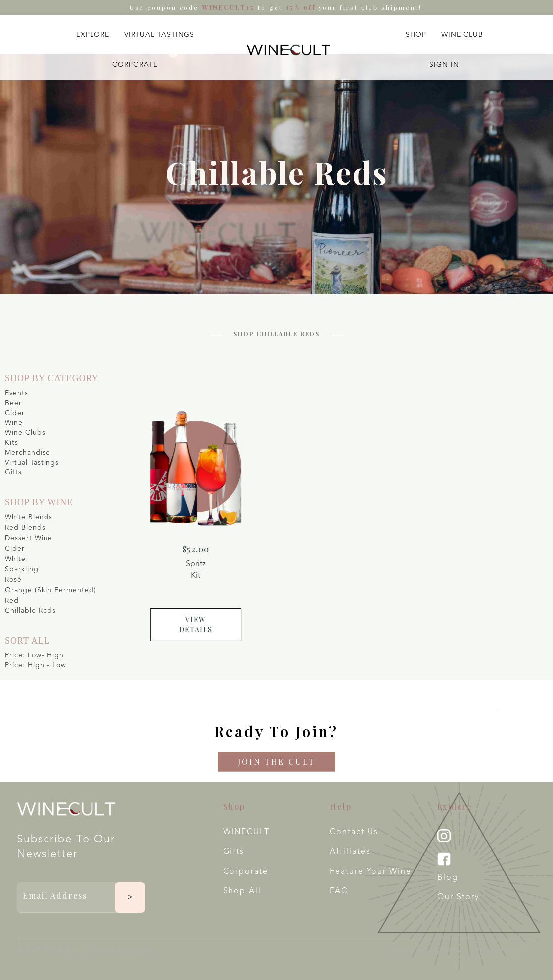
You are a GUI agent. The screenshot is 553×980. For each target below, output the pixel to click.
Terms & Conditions (427, 950)
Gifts (234, 852)
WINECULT (246, 832)
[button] (93, 32)
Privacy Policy (498, 950)
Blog (448, 878)
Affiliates (350, 852)
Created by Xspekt (120, 950)
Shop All (242, 891)
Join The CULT (276, 762)
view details (203, 619)
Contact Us (354, 832)
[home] (288, 50)
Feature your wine (371, 872)
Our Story (458, 897)
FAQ (339, 891)
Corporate (246, 872)
